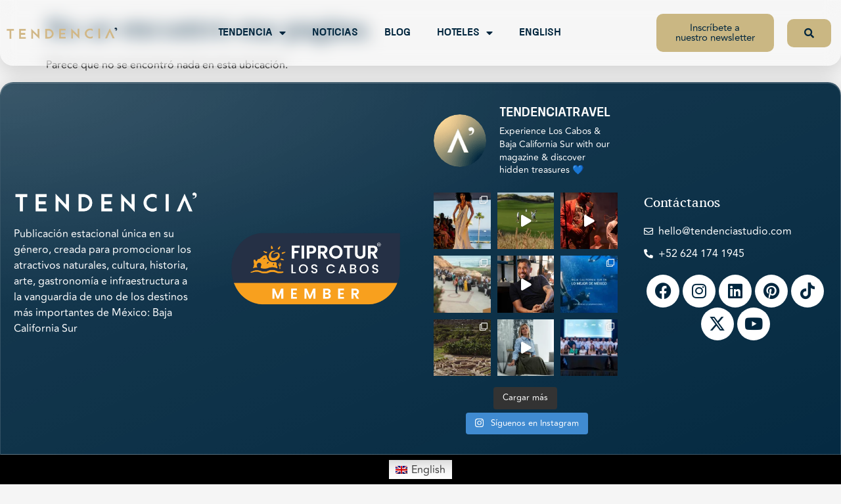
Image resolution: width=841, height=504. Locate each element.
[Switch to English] (420, 469)
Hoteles (465, 33)
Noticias (335, 33)
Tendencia (252, 33)
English (540, 33)
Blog (398, 33)
